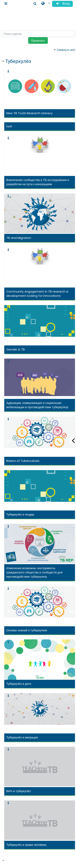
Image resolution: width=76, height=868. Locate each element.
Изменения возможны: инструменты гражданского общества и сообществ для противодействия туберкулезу (34, 572)
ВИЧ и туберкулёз (18, 791)
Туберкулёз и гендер (20, 515)
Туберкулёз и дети (19, 684)
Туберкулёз (18, 61)
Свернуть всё (66, 50)
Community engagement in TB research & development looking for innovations (37, 294)
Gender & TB (16, 349)
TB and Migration (19, 238)
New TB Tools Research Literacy (29, 113)
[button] (46, 4)
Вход (62, 4)
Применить (38, 41)
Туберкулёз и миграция (22, 737)
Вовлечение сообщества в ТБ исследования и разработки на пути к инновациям (38, 182)
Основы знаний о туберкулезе (27, 630)
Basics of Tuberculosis (23, 461)
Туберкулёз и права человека (26, 845)
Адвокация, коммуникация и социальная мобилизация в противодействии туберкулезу (37, 405)
